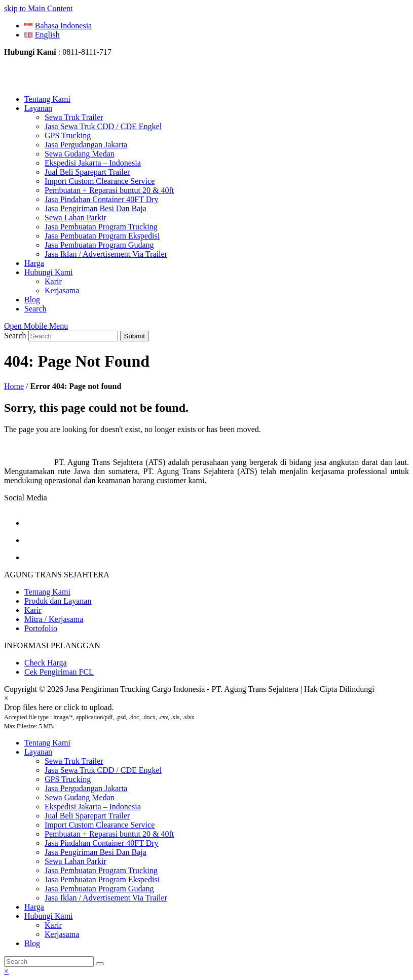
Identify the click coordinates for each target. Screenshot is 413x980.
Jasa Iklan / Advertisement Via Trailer (106, 898)
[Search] (49, 962)
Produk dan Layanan (58, 601)
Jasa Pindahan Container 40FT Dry (102, 843)
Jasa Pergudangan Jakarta (86, 788)
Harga (34, 907)
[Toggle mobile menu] (36, 326)
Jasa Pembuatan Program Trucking (101, 870)
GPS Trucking (68, 779)
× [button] (6, 971)
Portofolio (41, 628)
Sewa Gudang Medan (80, 797)
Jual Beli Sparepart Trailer (87, 816)
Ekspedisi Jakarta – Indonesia (93, 807)
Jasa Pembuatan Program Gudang (99, 889)
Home (14, 386)
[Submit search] (100, 964)
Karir (33, 610)
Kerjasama (62, 934)
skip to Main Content (39, 8)
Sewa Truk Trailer (74, 761)
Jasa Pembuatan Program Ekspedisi (102, 879)
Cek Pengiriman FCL (59, 672)
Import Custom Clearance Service (100, 825)
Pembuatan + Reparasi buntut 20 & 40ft (109, 834)
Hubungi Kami (49, 916)
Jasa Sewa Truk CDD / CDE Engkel (103, 770)
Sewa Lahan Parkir (76, 861)
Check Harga (46, 663)
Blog (32, 943)
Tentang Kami (47, 592)
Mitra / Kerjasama (54, 619)
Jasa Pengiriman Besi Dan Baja (96, 852)
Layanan (38, 752)
